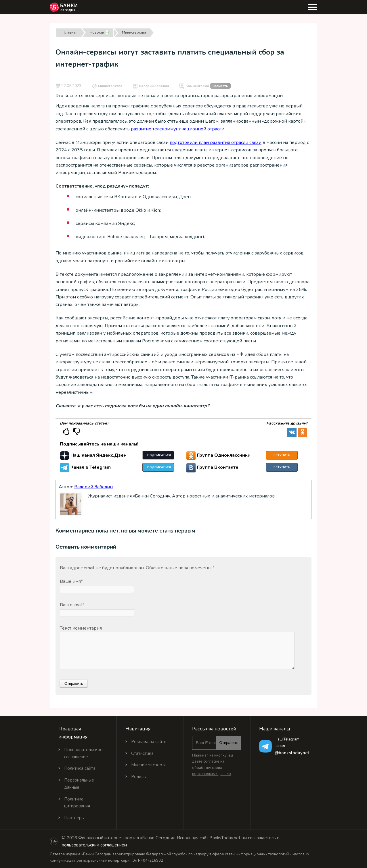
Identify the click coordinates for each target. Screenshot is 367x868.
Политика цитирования (77, 803)
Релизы (139, 777)
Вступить (282, 455)
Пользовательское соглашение (83, 753)
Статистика (142, 753)
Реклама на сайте (149, 742)
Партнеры (74, 818)
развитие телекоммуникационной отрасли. (177, 129)
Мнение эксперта (149, 765)
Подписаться (159, 455)
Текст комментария (81, 628)
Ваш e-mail (72, 605)
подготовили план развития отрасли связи (216, 142)
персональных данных (212, 774)
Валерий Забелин (154, 86)
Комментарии (208, 86)
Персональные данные (79, 784)
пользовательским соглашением (94, 845)
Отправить (229, 743)
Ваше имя (71, 581)
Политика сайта (80, 768)
